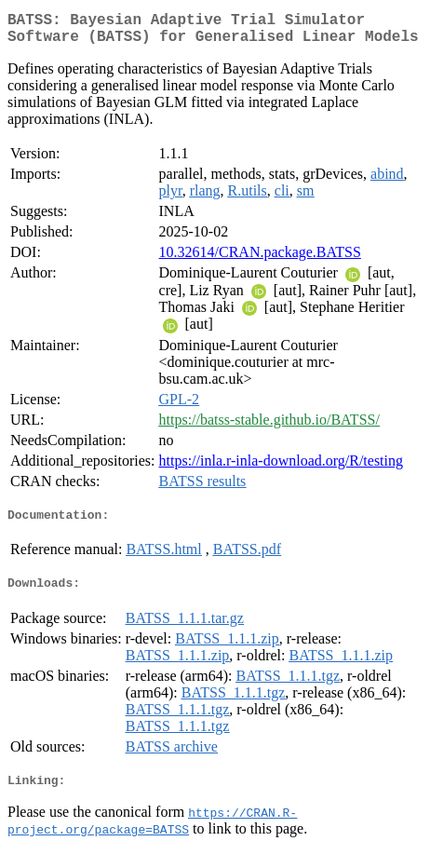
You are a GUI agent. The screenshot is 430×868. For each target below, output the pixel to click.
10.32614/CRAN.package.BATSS (260, 259)
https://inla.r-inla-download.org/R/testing (281, 468)
